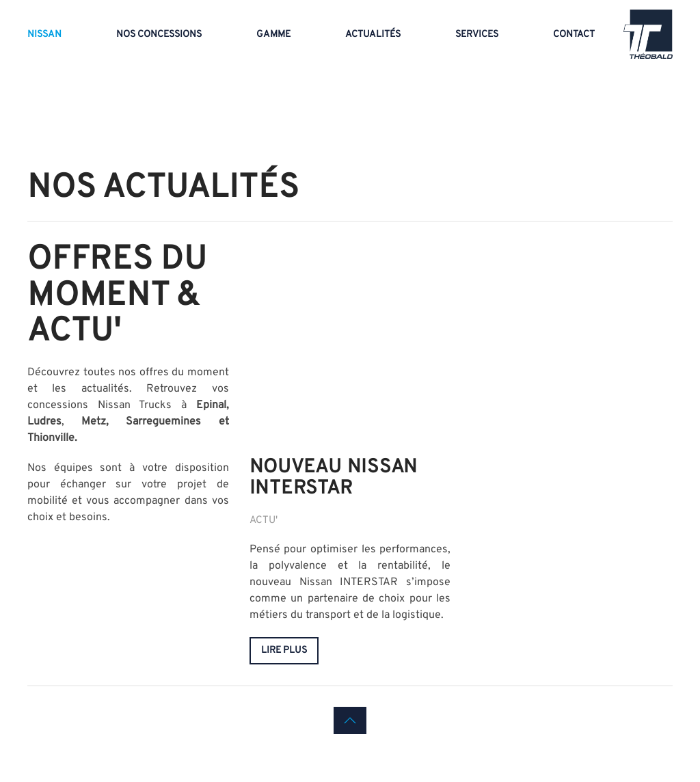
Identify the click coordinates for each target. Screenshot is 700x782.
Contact (574, 35)
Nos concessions (159, 35)
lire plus (284, 650)
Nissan (44, 35)
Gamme (273, 35)
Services (477, 35)
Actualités (373, 35)
